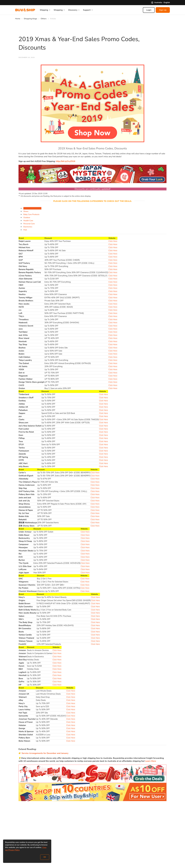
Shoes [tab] (26, 211)
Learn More (150, 761)
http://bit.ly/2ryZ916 (66, 161)
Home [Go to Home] (18, 19)
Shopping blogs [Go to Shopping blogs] (30, 19)
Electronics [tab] (28, 227)
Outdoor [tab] (27, 218)
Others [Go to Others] (44, 19)
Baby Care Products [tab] (31, 214)
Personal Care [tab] (29, 224)
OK (45, 857)
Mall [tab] (25, 230)
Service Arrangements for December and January (45, 753)
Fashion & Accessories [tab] (32, 208)
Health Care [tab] (28, 221)
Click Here (113, 241)
